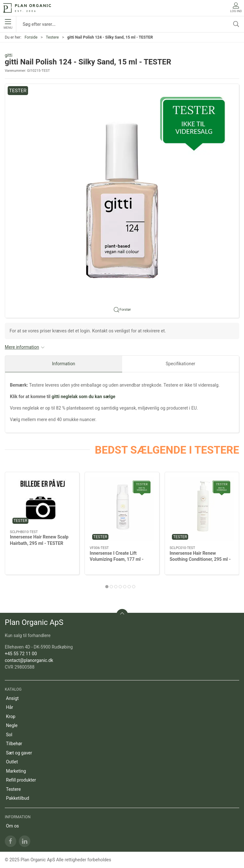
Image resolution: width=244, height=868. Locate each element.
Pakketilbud (18, 798)
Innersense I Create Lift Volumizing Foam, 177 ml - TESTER (117, 559)
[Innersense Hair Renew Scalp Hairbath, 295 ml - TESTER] (42, 501)
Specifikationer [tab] (180, 364)
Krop (11, 716)
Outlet (12, 762)
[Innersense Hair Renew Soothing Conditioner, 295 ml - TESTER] (202, 509)
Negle (12, 725)
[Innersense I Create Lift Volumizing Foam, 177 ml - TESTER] (122, 509)
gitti (9, 55)
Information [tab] (64, 364)
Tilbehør (14, 744)
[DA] (27, 8)
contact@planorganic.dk (29, 660)
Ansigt (12, 698)
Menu (8, 24)
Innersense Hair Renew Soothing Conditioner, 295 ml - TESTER (200, 559)
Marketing (16, 771)
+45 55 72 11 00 (21, 654)
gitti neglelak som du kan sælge (84, 397)
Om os (13, 826)
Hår (10, 707)
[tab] (107, 587)
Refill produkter (21, 780)
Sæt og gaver (19, 753)
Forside (31, 37)
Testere (52, 37)
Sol (9, 735)
